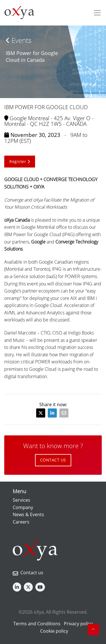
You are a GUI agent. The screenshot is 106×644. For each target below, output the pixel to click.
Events (19, 40)
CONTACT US (53, 460)
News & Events (28, 514)
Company (23, 507)
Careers (21, 522)
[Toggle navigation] (97, 13)
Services (21, 500)
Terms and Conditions (37, 624)
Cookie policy (54, 631)
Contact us (32, 573)
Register (20, 161)
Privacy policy (78, 624)
